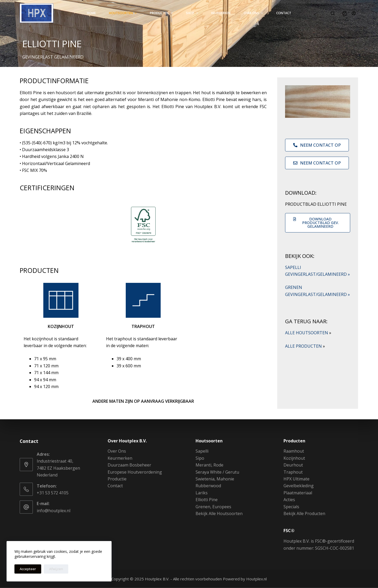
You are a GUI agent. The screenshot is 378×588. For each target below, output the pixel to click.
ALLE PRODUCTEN (305, 346)
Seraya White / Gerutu (217, 472)
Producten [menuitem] (162, 13)
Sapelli (202, 451)
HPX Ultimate (296, 479)
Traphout (293, 472)
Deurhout (293, 465)
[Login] (354, 13)
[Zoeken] (333, 13)
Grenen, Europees (213, 506)
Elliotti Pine (207, 500)
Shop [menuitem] (193, 13)
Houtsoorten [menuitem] (124, 13)
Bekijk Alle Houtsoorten (219, 513)
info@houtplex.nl (54, 510)
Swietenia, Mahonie (215, 479)
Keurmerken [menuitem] (221, 13)
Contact (115, 486)
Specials (291, 506)
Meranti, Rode (209, 465)
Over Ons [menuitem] (254, 13)
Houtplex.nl (256, 579)
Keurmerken (120, 458)
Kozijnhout (294, 458)
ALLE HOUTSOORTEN (308, 333)
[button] (318, 223)
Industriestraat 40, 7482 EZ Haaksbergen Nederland (58, 468)
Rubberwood (208, 486)
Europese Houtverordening (135, 472)
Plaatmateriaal (298, 492)
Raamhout (294, 451)
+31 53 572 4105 (53, 492)
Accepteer (28, 569)
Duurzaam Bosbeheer (129, 465)
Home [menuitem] (91, 13)
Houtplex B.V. (157, 579)
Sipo (200, 458)
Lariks (202, 492)
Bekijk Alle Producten (304, 513)
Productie (117, 479)
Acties (289, 500)
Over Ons (117, 451)
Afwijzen (56, 569)
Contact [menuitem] (284, 13)
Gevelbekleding (299, 486)
